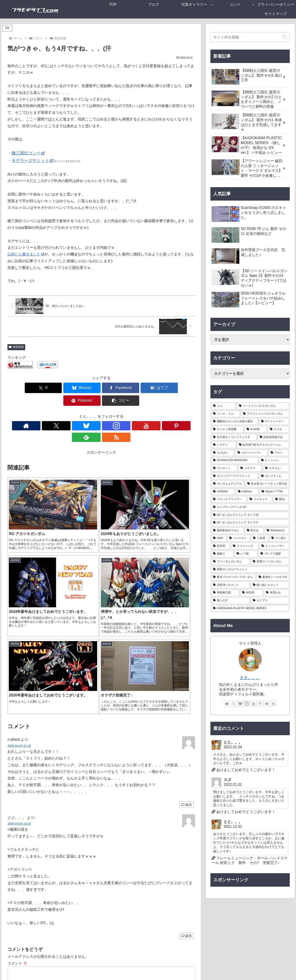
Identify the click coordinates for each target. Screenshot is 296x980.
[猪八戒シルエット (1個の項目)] (270, 585)
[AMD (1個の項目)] (219, 538)
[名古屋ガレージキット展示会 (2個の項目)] (267, 484)
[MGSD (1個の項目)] (251, 593)
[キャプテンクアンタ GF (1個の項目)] (250, 507)
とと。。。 (250, 678)
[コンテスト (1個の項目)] (239, 538)
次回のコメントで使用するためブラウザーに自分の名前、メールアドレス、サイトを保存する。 (92, 939)
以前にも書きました (26, 254)
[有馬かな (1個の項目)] (277, 593)
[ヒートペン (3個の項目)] (274, 460)
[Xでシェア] (22, 388)
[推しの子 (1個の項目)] (230, 601)
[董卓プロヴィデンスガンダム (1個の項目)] (233, 577)
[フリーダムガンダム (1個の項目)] (230, 562)
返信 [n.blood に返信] (187, 676)
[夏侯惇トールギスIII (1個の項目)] (273, 577)
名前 (11, 890)
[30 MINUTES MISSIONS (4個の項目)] (234, 460)
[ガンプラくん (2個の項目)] (274, 476)
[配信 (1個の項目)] (281, 499)
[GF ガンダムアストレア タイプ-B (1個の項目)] (250, 515)
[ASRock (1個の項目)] (247, 492)
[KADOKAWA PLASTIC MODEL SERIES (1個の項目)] (250, 608)
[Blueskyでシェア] (54, 388)
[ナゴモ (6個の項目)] (279, 429)
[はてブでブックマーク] (117, 388)
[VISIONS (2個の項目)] (223, 492)
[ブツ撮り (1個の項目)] (279, 538)
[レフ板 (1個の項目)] (246, 554)
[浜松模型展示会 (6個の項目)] (274, 437)
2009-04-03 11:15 (19, 617)
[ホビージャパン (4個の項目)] (251, 453)
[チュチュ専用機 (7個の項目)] (227, 429)
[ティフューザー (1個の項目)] (274, 546)
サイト (13, 922)
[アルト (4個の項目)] (279, 453)
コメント (17, 834)
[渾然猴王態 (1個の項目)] (225, 593)
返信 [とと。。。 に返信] (187, 807)
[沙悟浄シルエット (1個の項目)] (230, 585)
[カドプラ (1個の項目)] (270, 601)
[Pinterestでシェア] (148, 388)
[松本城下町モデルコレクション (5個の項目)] (263, 445)
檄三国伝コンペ (28, 153)
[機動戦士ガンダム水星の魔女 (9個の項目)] (234, 422)
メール (13, 906)
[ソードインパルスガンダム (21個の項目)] (263, 406)
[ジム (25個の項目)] (223, 406)
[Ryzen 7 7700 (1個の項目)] (274, 492)
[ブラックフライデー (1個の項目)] (229, 499)
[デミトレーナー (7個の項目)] (274, 422)
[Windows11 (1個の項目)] (277, 531)
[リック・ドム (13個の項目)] (225, 414)
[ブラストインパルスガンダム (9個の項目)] (265, 414)
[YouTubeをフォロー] (107, 413)
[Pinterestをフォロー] (117, 413)
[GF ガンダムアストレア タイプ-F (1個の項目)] (250, 523)
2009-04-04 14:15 (19, 695)
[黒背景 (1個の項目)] (220, 546)
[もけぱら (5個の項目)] (223, 453)
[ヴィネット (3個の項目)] (224, 468)
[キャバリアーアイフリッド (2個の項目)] (234, 476)
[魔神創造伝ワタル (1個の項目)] (227, 531)
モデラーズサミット (32, 161)
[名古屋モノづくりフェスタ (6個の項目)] (234, 437)
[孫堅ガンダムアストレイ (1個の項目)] (250, 570)
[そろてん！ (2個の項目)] (276, 468)
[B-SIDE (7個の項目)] (256, 429)
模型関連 (16, 347)
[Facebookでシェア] (86, 388)
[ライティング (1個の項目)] (245, 546)
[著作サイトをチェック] (64, 413)
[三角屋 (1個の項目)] (260, 538)
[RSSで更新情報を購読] (139, 413)
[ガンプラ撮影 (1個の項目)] (274, 554)
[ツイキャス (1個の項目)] (260, 499)
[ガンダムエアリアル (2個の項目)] (228, 484)
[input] (250, 37)
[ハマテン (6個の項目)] (223, 445)
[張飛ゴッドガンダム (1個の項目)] (270, 562)
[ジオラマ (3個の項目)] (250, 468)
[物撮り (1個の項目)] (222, 554)
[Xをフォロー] (75, 413)
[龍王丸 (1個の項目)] (254, 531)
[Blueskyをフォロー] (85, 413)
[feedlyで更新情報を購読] (128, 413)
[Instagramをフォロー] (96, 413)
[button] (180, 388)
